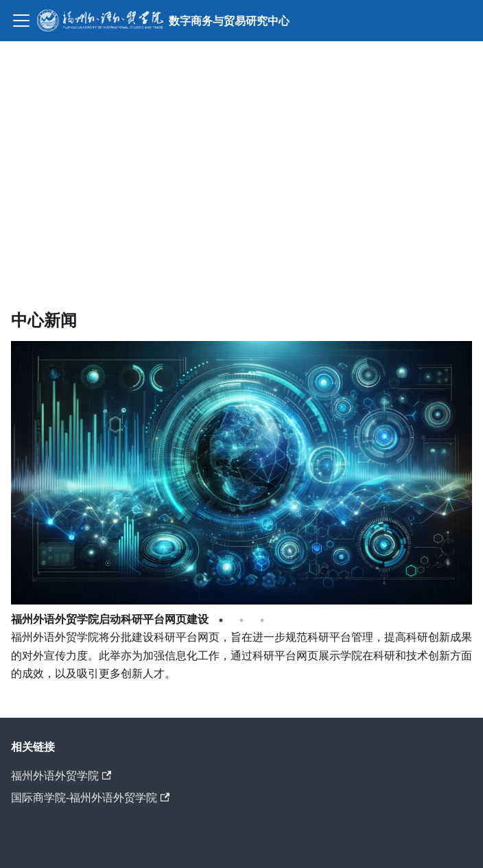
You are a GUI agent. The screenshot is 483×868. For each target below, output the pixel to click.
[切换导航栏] (21, 21)
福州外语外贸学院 (61, 775)
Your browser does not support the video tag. (241, 162)
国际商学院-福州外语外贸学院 (90, 797)
